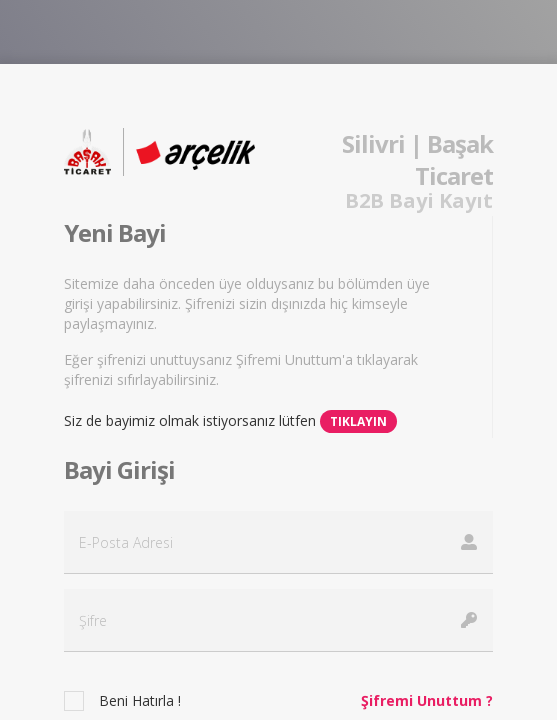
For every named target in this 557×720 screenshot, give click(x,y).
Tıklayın (358, 421)
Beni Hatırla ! (140, 700)
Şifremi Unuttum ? (427, 700)
